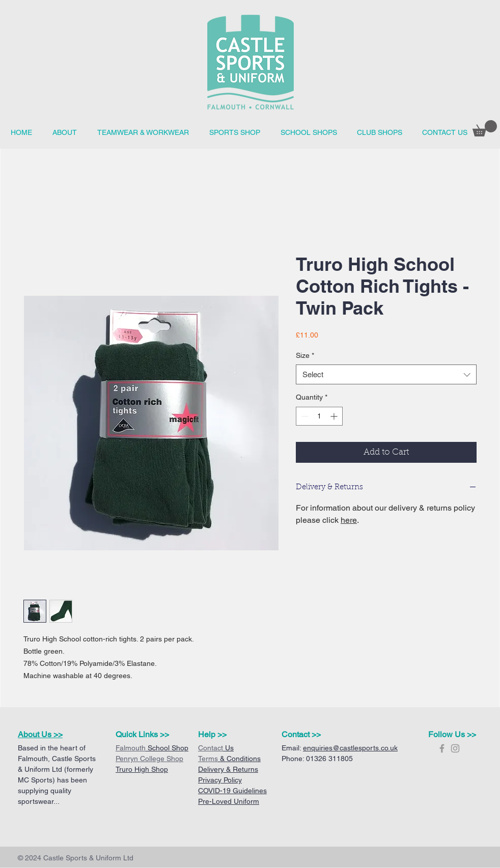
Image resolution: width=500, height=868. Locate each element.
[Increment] (335, 416)
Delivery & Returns (228, 769)
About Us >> (40, 734)
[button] (309, 133)
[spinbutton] (319, 416)
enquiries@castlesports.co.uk (350, 748)
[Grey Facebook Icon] (442, 748)
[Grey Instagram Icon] (455, 748)
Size (305, 355)
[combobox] (386, 374)
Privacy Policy (220, 780)
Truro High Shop (142, 769)
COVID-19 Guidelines (232, 791)
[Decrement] (304, 416)
